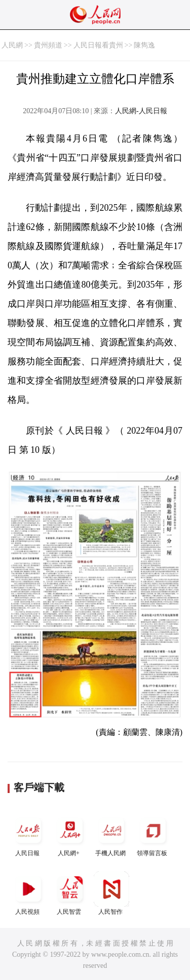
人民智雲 (70, 893)
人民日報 (28, 835)
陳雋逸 (144, 45)
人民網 (12, 45)
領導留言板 (153, 835)
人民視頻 (28, 893)
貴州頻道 (48, 45)
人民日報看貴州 (98, 45)
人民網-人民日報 (141, 111)
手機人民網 (111, 835)
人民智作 (111, 893)
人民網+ (70, 835)
